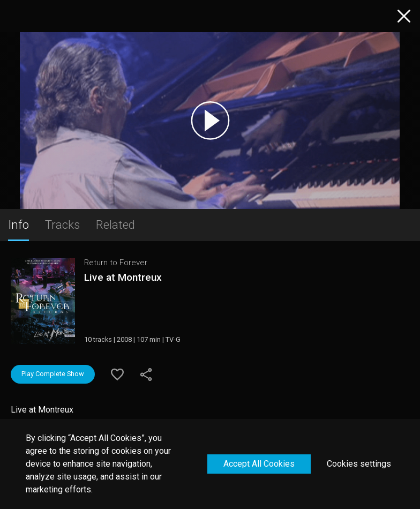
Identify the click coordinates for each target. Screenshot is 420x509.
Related (115, 224)
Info (18, 224)
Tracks (62, 224)
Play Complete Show (53, 374)
